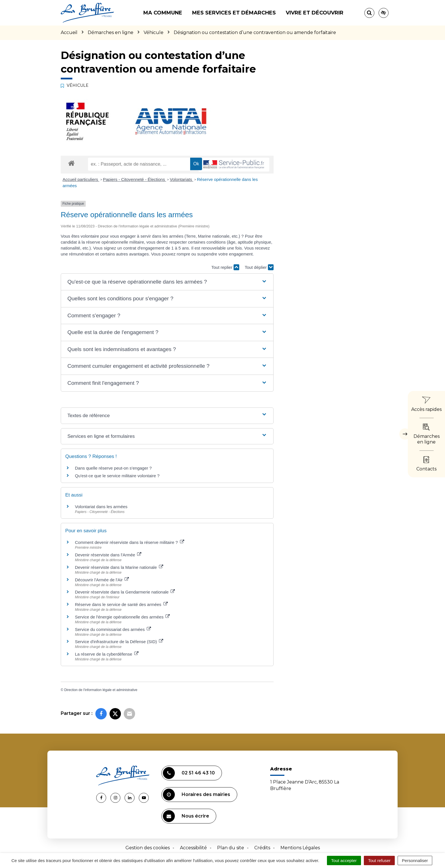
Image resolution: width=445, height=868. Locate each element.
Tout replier (225, 267)
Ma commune (163, 13)
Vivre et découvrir (315, 13)
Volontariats (181, 179)
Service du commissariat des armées (113, 629)
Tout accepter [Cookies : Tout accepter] (344, 860)
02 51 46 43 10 (189, 773)
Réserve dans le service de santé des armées (121, 604)
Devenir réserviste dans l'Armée (108, 555)
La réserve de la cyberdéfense (107, 654)
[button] (167, 282)
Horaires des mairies (197, 795)
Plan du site (231, 848)
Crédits (262, 848)
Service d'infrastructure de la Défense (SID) (119, 642)
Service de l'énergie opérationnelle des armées (122, 617)
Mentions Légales (300, 848)
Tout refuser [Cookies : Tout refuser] (379, 860)
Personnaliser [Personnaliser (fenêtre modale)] (415, 860)
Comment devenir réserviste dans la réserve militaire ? (130, 542)
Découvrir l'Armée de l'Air (102, 580)
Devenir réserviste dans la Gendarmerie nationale (125, 592)
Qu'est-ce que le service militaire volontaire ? (117, 476)
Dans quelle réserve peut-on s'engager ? (113, 468)
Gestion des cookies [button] (148, 848)
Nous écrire (186, 816)
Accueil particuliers (81, 179)
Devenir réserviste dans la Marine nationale (119, 567)
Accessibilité (193, 848)
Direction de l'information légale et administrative (101, 690)
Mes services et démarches (234, 13)
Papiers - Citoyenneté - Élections (135, 179)
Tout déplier (259, 267)
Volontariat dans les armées (101, 507)
